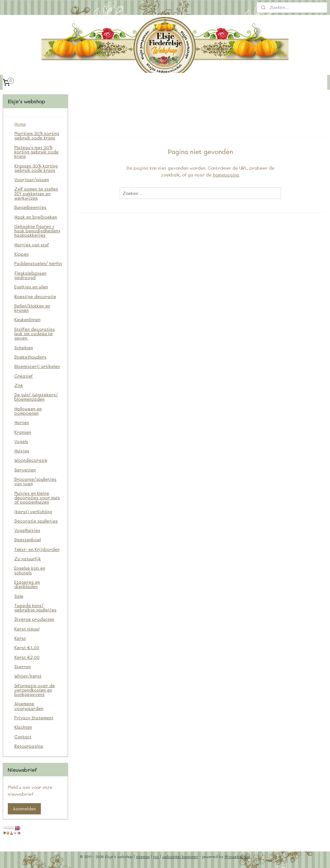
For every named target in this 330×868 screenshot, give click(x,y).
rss (156, 857)
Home (20, 124)
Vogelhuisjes (27, 530)
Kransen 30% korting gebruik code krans (36, 168)
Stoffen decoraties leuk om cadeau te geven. (35, 334)
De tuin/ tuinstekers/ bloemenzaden (36, 397)
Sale (19, 596)
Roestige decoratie (35, 296)
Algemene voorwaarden (29, 706)
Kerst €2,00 (27, 657)
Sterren (23, 666)
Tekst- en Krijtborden (37, 549)
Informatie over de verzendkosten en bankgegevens (35, 690)
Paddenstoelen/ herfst (38, 263)
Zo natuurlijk (28, 559)
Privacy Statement (34, 718)
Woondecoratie (31, 460)
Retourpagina (29, 746)
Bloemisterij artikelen (37, 366)
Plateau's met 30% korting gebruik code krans (36, 152)
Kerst (20, 638)
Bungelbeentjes (30, 207)
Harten (22, 422)
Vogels (21, 441)
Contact (23, 737)
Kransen (23, 432)
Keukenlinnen (27, 319)
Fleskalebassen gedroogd (30, 275)
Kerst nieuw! (27, 629)
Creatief (24, 376)
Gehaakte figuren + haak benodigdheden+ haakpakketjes (37, 231)
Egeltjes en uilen (31, 287)
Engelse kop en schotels (30, 570)
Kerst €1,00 (27, 647)
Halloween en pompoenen (28, 411)
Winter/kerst (28, 676)
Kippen (22, 254)
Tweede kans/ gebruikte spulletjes (35, 608)
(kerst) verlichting (33, 511)
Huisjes (22, 451)
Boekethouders (30, 357)
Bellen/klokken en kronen (32, 308)
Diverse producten (34, 619)
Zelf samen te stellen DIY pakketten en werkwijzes (36, 193)
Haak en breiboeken (36, 217)
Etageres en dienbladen (27, 584)
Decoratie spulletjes (36, 521)
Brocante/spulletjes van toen (35, 481)
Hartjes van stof (32, 245)
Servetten (25, 470)
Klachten (23, 727)
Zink (19, 385)
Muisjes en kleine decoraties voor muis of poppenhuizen (37, 498)
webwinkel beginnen (180, 857)
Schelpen (24, 347)
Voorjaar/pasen (32, 179)
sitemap (143, 857)
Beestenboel (28, 540)
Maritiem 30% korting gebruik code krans (37, 135)
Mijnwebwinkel (237, 857)
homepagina (226, 175)
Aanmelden (24, 809)
